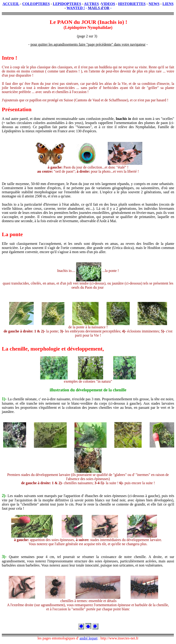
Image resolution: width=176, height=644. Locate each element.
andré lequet (89, 638)
